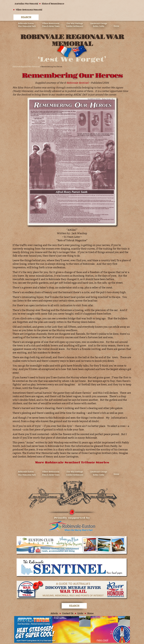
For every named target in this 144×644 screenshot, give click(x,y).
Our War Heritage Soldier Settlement (75, 18)
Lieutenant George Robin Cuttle (98, 18)
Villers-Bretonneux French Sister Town (51, 18)
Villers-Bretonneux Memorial (29, 10)
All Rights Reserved (31, 638)
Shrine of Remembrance (53, 4)
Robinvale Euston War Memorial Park (27, 18)
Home (116, 19)
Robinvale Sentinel (78, 76)
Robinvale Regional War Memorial (26, 59)
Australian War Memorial (26, 4)
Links (80, 607)
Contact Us (68, 607)
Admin (54, 607)
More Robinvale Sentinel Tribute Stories (72, 456)
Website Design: (81, 638)
